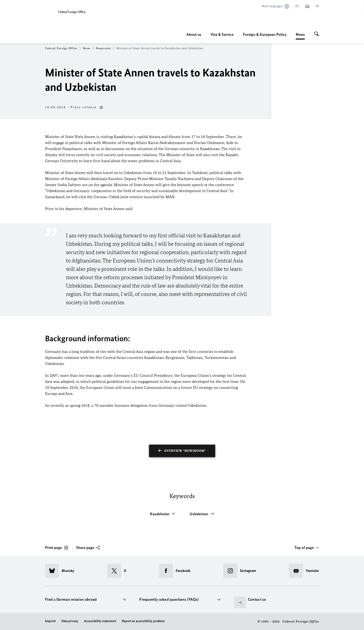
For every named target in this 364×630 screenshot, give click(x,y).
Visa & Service (222, 34)
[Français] (317, 6)
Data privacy (70, 621)
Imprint (50, 621)
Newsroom (105, 48)
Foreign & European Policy (265, 34)
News (300, 34)
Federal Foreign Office (63, 48)
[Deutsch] (297, 6)
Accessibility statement (100, 621)
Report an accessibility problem (143, 621)
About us (194, 34)
